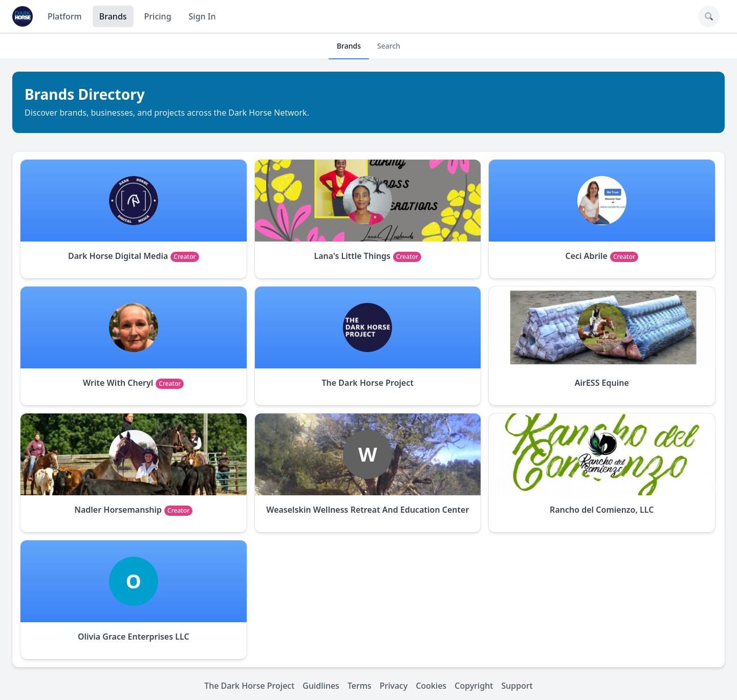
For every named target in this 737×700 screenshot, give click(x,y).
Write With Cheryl (118, 383)
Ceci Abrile (586, 256)
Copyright (474, 686)
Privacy (394, 686)
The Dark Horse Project (368, 383)
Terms (360, 686)
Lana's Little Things (352, 256)
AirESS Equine (602, 383)
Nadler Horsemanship (118, 510)
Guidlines (321, 686)
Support (517, 686)
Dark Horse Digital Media (118, 256)
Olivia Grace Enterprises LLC (134, 637)
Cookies (431, 686)
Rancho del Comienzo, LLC (602, 510)
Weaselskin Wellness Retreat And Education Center (367, 510)
